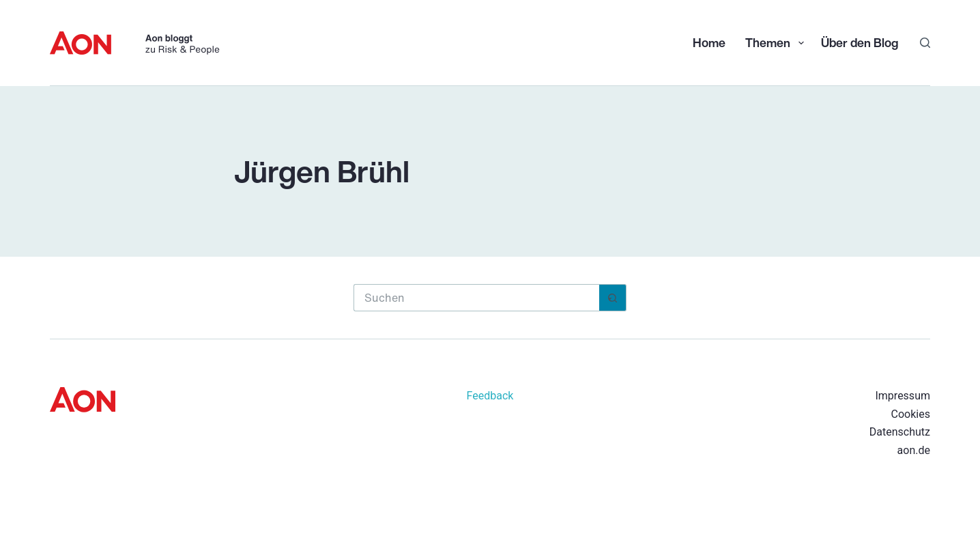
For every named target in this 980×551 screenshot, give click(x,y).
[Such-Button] (613, 298)
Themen (776, 42)
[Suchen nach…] (476, 298)
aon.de (914, 450)
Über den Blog (860, 42)
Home (709, 42)
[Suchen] (925, 43)
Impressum (903, 396)
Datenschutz (900, 432)
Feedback (490, 396)
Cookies (911, 414)
